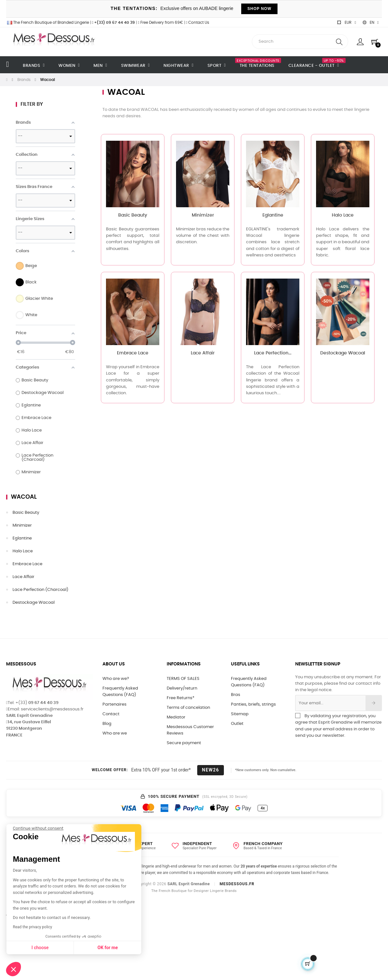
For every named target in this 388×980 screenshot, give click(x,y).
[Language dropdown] (371, 22)
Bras (236, 695)
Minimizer (22, 526)
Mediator (176, 717)
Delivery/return (182, 688)
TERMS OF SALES (183, 679)
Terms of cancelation (188, 708)
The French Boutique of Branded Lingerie (48, 22)
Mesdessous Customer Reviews (190, 730)
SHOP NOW (259, 9)
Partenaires (115, 704)
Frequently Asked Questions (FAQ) (120, 692)
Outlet (237, 724)
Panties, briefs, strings (253, 704)
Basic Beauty (26, 513)
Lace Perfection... (273, 353)
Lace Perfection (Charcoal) (40, 590)
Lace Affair (23, 577)
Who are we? (116, 679)
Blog (107, 724)
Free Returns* (181, 698)
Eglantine (22, 538)
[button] (13, 969)
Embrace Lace (27, 564)
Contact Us (198, 22)
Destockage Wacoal (34, 603)
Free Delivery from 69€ (160, 22)
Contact (111, 714)
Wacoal (24, 497)
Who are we (115, 733)
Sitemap (240, 714)
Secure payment (184, 743)
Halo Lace (23, 551)
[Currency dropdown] (346, 22)
